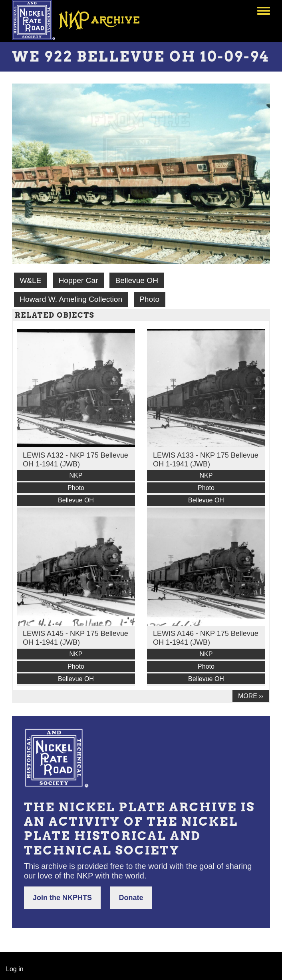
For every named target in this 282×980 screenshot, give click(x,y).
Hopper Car (78, 280)
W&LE (30, 280)
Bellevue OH (137, 280)
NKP (76, 475)
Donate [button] (131, 898)
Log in (15, 969)
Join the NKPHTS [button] (62, 898)
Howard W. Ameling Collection (71, 299)
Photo (149, 299)
